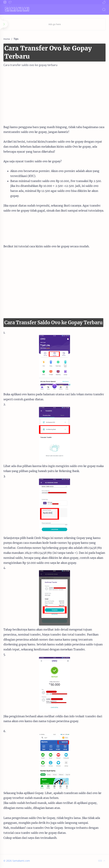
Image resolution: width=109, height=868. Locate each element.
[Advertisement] (54, 95)
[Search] (104, 10)
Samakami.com (21, 861)
